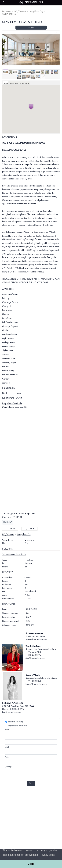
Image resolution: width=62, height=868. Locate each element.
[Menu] (4, 3)
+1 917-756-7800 (33, 660)
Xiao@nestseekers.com (35, 666)
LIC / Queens (20, 11)
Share (10, 537)
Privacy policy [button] (48, 855)
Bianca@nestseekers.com (36, 648)
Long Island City (36, 11)
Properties (6, 11)
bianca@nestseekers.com (36, 692)
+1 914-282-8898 (33, 689)
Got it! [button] (31, 864)
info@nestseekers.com (12, 720)
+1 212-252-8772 (33, 663)
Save (30, 537)
